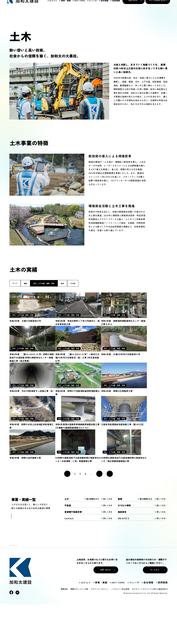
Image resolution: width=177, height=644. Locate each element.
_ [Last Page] (107, 511)
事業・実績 (20, 585)
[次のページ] (99, 513)
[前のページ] (67, 513)
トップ (12, 585)
